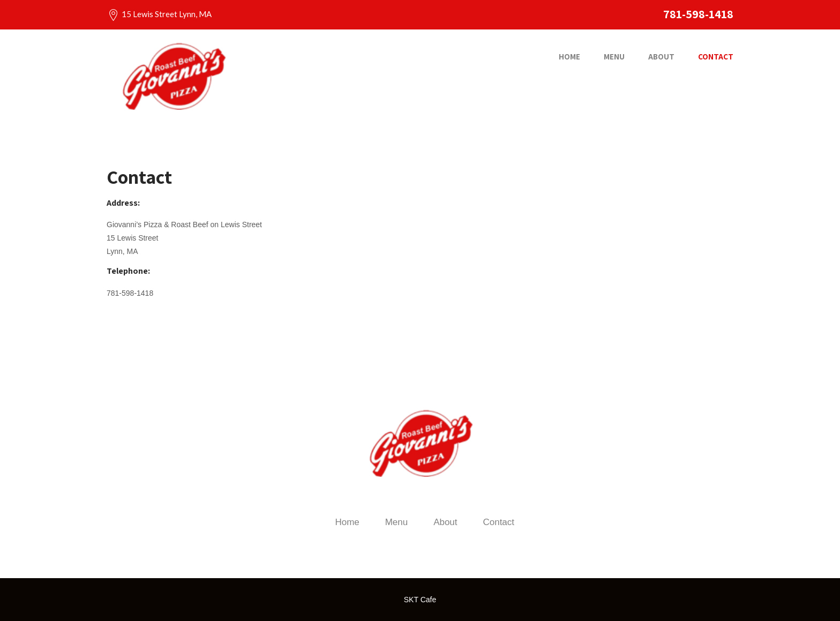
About (661, 57)
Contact (716, 57)
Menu (614, 57)
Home (569, 57)
